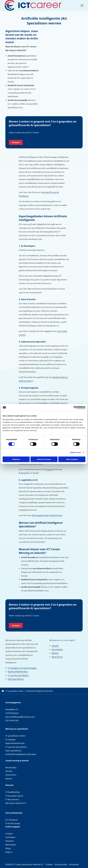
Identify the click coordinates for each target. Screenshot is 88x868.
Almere (55, 653)
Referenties (11, 845)
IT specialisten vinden (15, 736)
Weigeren (16, 459)
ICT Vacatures (12, 820)
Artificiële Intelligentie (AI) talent (21, 754)
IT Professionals (13, 823)
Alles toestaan (72, 459)
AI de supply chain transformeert (47, 515)
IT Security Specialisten (16, 747)
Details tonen (75, 452)
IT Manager (11, 739)
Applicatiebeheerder (15, 743)
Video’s (9, 852)
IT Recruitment (12, 799)
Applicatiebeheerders (18, 671)
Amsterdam (57, 649)
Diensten (10, 841)
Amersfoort (57, 657)
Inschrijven (10, 837)
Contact (16, 142)
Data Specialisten (16, 679)
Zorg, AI (49, 469)
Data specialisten (13, 750)
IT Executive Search (14, 796)
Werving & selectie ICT (16, 803)
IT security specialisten (18, 675)
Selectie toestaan (44, 459)
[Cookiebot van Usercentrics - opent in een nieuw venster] (75, 408)
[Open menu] (81, 5)
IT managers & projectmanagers (22, 668)
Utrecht (55, 646)
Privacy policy (61, 864)
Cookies (49, 864)
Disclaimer (74, 864)
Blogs (8, 848)
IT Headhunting (12, 792)
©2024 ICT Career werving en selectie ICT (24, 864)
